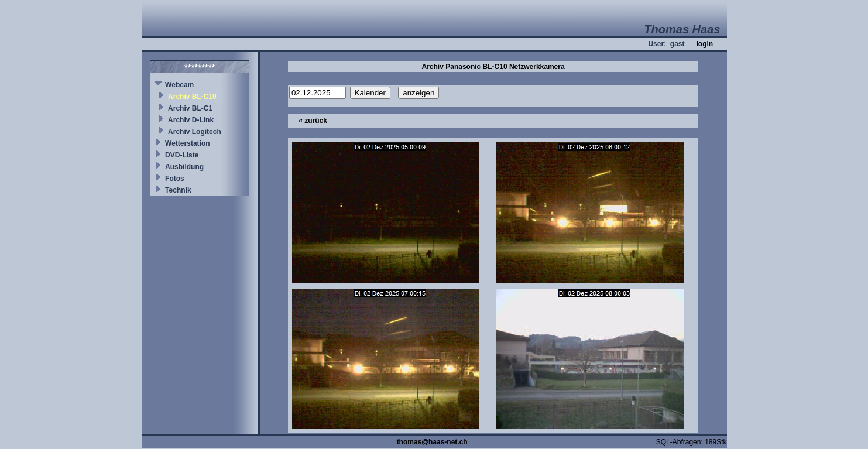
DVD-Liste (182, 155)
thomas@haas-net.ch (432, 442)
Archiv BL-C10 (192, 97)
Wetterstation (187, 143)
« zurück (313, 121)
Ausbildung (184, 167)
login (704, 44)
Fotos (175, 179)
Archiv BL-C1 (190, 108)
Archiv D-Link (191, 120)
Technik (178, 190)
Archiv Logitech (195, 132)
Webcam (179, 85)
